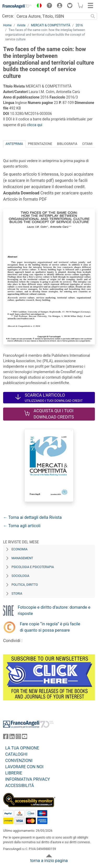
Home (7, 25)
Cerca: (8, 16)
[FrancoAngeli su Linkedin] (12, 738)
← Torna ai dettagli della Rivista (32, 517)
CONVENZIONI (19, 761)
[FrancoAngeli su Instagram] (18, 738)
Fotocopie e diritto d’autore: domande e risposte (54, 610)
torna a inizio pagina (49, 861)
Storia (17, 594)
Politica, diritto (25, 585)
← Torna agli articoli (22, 526)
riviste (21, 25)
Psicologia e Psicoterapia (33, 567)
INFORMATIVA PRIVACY (28, 779)
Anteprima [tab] (14, 144)
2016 (79, 25)
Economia (19, 549)
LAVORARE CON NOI (24, 767)
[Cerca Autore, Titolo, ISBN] (52, 16)
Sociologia (20, 576)
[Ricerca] (93, 16)
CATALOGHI (16, 754)
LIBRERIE (14, 773)
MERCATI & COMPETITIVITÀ (50, 25)
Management (22, 558)
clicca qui (35, 125)
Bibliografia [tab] (67, 144)
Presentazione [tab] (40, 144)
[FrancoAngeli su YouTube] (25, 738)
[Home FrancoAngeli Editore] (17, 6)
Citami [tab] (87, 144)
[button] (38, 6)
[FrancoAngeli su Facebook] (6, 738)
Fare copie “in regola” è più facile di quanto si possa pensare (50, 627)
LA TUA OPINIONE (22, 748)
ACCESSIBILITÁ (20, 786)
